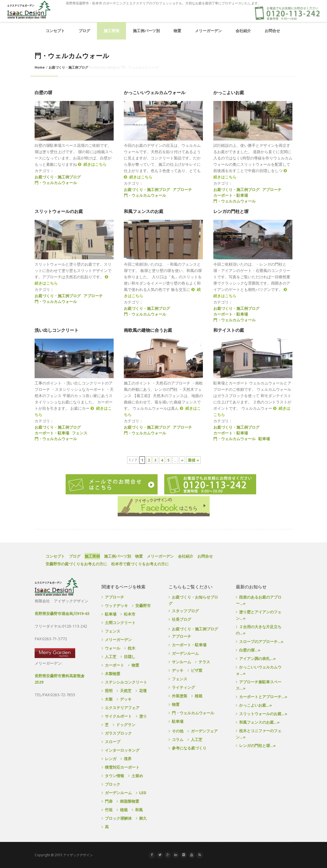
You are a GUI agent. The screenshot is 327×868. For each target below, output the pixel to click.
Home (40, 67)
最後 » (193, 460)
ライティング (183, 687)
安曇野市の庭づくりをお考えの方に (76, 564)
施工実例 (111, 31)
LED (143, 793)
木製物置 (113, 674)
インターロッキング (122, 750)
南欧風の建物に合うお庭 (148, 330)
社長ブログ (181, 619)
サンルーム (181, 662)
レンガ (111, 759)
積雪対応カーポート (122, 767)
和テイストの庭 (229, 330)
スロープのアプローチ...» (261, 641)
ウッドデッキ (116, 606)
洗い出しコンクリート (57, 330)
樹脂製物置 (130, 801)
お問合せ (272, 31)
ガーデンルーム (118, 793)
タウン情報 (114, 776)
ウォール (113, 648)
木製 (109, 699)
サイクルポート (118, 716)
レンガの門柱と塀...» (257, 745)
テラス (204, 662)
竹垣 (109, 810)
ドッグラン (126, 725)
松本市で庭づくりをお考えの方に (140, 564)
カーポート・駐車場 (231, 195)
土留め (137, 776)
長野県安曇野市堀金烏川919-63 (62, 613)
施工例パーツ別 (146, 31)
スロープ (113, 742)
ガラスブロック (118, 733)
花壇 (143, 691)
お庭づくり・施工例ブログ (68, 67)
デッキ (126, 699)
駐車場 (264, 439)
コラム (178, 739)
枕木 (132, 648)
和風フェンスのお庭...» (259, 722)
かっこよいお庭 (229, 93)
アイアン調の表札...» (257, 658)
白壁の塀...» (250, 650)
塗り (143, 716)
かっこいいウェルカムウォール (155, 93)
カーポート (114, 665)
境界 (128, 759)
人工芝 (111, 657)
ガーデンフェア (204, 731)
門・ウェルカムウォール (56, 183)
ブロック (113, 784)
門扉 (109, 801)
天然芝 (126, 691)
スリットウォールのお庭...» (263, 714)
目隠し (130, 657)
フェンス (80, 433)
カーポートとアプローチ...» (263, 697)
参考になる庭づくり (189, 748)
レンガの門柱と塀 (231, 211)
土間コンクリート (120, 623)
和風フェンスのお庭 (144, 211)
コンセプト (55, 31)
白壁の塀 (43, 93)
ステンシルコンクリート (126, 682)
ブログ (84, 31)
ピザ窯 (197, 670)
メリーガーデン (208, 31)
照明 (109, 691)
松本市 (130, 614)
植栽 (124, 810)
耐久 (143, 818)
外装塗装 (180, 696)
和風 (139, 810)
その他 (178, 731)
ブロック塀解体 (118, 818)
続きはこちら (92, 164)
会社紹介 (243, 31)
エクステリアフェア (122, 708)
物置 (177, 31)
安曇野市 (143, 606)
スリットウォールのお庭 (59, 211)
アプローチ (182, 189)
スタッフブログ (185, 611)
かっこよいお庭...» (255, 705)
